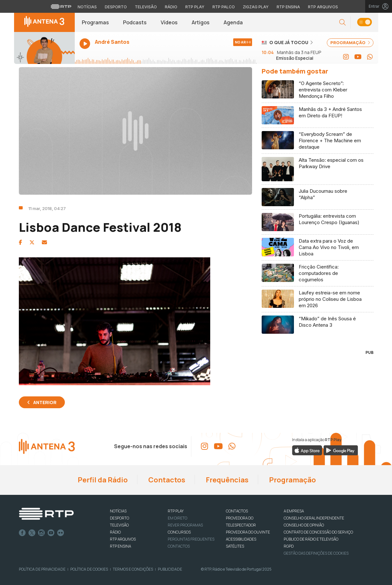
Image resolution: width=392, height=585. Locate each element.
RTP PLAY (176, 511)
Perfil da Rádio (102, 480)
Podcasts (135, 22)
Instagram (42, 533)
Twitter (32, 533)
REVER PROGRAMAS (185, 525)
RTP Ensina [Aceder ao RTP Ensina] (288, 7)
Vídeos (169, 22)
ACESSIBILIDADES (241, 539)
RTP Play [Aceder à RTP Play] (195, 7)
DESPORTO (119, 518)
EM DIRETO (177, 518)
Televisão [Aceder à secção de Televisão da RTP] (146, 7)
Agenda (233, 22)
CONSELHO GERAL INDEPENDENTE (314, 518)
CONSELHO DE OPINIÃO (304, 525)
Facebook (22, 533)
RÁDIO (115, 532)
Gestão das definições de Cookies (316, 553)
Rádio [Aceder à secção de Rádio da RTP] (171, 7)
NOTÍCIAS (118, 511)
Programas (95, 22)
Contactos (166, 480)
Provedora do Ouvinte (248, 532)
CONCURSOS (179, 532)
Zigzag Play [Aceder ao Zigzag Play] (256, 7)
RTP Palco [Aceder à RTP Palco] (224, 7)
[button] (342, 23)
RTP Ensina (120, 546)
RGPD (289, 546)
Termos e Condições (133, 569)
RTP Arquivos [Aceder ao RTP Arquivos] (323, 7)
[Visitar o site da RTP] (61, 6)
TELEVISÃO (119, 525)
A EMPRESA (294, 511)
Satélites (235, 546)
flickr (61, 533)
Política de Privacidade (42, 569)
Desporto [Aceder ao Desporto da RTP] (116, 7)
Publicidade (170, 569)
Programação (292, 480)
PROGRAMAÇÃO (350, 43)
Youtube (51, 533)
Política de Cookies (89, 569)
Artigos (201, 22)
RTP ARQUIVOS (123, 539)
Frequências (227, 480)
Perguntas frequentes (191, 539)
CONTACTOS (237, 511)
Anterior (45, 402)
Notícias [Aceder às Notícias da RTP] (87, 7)
